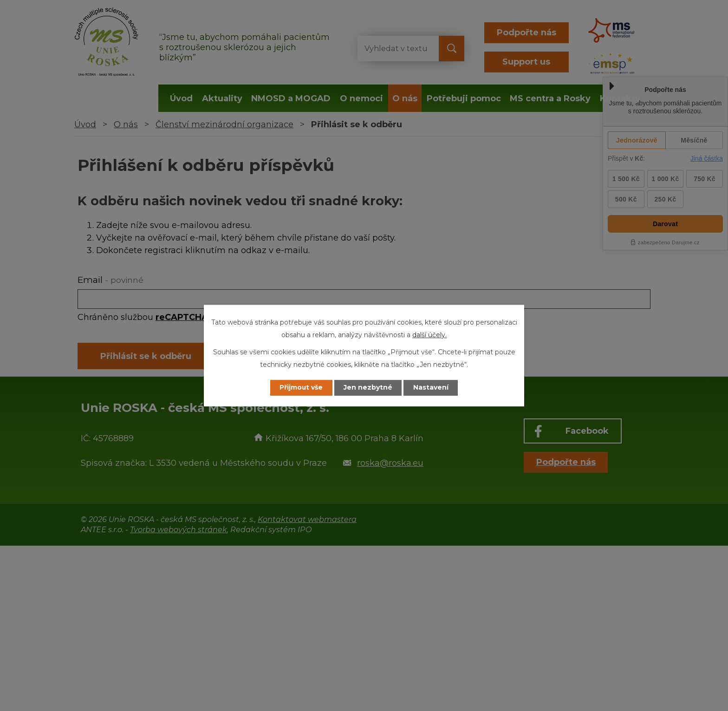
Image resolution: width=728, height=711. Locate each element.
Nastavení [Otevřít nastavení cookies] (432, 388)
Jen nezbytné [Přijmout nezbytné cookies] (368, 388)
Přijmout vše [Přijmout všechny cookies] (301, 388)
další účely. (429, 335)
